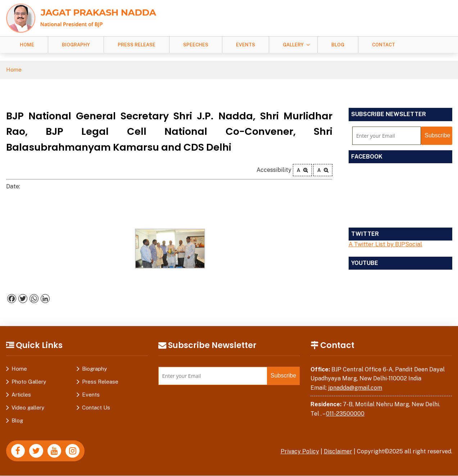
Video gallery (28, 408)
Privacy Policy (299, 451)
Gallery (293, 45)
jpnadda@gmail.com (355, 388)
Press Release (137, 45)
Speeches (196, 45)
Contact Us (96, 408)
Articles (21, 395)
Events (246, 45)
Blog (338, 45)
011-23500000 (345, 414)
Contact (384, 45)
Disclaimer (338, 451)
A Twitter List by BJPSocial (385, 244)
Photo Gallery (29, 382)
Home (27, 45)
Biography (76, 45)
